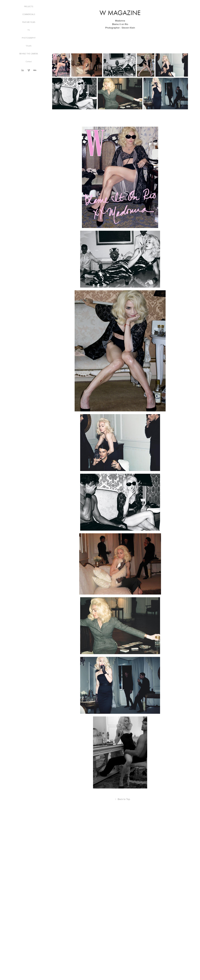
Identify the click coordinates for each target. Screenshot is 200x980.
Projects (29, 6)
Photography (29, 38)
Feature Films (29, 22)
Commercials (29, 14)
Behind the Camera (29, 54)
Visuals (29, 46)
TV (29, 30)
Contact (29, 61)
